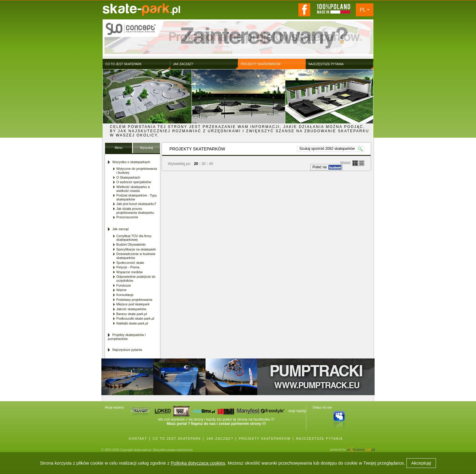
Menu (119, 148)
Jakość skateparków (131, 309)
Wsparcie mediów (129, 272)
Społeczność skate (130, 263)
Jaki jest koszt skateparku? (136, 204)
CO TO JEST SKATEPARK (177, 439)
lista (362, 163)
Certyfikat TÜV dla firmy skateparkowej (134, 238)
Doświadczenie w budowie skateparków (136, 256)
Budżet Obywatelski (131, 244)
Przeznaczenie (127, 217)
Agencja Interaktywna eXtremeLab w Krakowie (361, 448)
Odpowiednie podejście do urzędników (136, 279)
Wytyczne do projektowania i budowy (137, 171)
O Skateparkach (128, 177)
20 (196, 164)
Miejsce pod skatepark (133, 304)
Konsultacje (125, 295)
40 (211, 164)
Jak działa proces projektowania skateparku (135, 211)
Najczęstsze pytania (127, 350)
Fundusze (124, 285)
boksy (355, 163)
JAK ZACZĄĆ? (220, 439)
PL (363, 10)
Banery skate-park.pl (132, 314)
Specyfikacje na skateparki (136, 249)
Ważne (121, 290)
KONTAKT (138, 439)
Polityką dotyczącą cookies (198, 463)
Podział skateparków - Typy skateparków (137, 197)
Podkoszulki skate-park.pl (135, 318)
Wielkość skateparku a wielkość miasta (133, 189)
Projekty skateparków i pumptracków (127, 337)
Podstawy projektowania (134, 300)
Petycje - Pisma (128, 267)
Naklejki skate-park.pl (132, 323)
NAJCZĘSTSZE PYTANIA (320, 439)
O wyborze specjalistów (134, 182)
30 (204, 164)
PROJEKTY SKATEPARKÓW (265, 439)
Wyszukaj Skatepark (146, 150)
